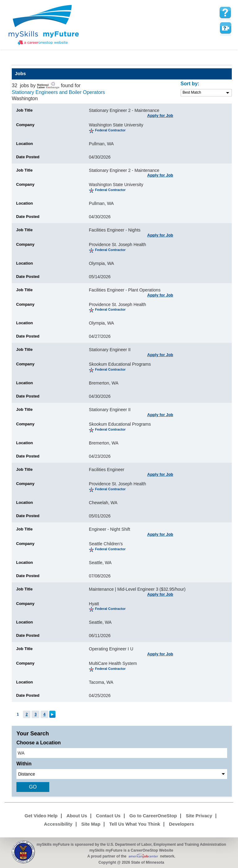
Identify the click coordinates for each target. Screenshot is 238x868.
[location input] (122, 753)
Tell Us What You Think (134, 824)
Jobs (20, 73)
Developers (181, 824)
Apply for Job (160, 115)
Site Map (91, 824)
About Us (77, 816)
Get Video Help (41, 816)
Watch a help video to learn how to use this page (225, 28)
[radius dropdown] (122, 774)
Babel (16, 60)
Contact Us (108, 816)
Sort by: (190, 84)
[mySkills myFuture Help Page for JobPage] (225, 13)
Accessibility (58, 824)
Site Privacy (199, 816)
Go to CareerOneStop (153, 816)
